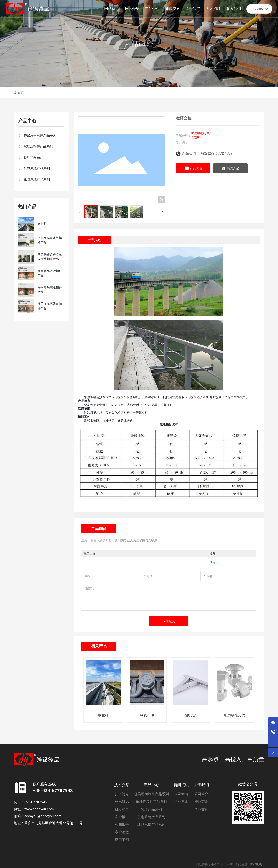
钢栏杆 (42, 224)
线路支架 (191, 715)
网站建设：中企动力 (210, 865)
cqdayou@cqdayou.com (43, 816)
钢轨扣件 (147, 715)
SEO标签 (242, 865)
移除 (213, 562)
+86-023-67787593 (217, 154)
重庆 (230, 865)
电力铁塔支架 (235, 715)
